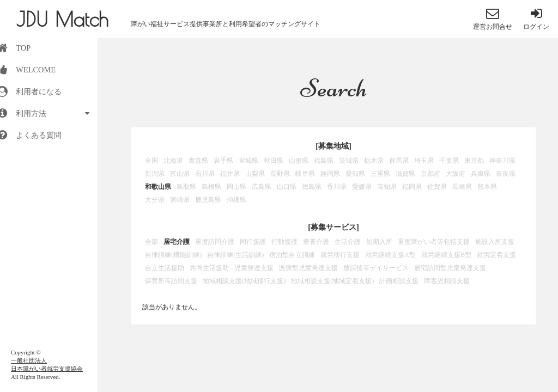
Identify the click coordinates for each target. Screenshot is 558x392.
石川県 (205, 174)
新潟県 (155, 174)
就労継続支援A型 (390, 255)
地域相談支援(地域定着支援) (332, 281)
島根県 (211, 187)
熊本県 (487, 187)
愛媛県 (362, 187)
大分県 (155, 200)
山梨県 (255, 174)
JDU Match (62, 19)
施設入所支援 (495, 242)
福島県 (324, 161)
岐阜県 (305, 174)
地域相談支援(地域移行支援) (244, 281)
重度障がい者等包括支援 (434, 242)
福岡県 (412, 187)
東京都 (474, 161)
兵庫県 (481, 174)
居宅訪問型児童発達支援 (450, 268)
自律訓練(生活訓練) (235, 255)
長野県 (280, 174)
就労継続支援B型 (446, 255)
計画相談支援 (399, 281)
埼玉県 (424, 161)
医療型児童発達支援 (308, 268)
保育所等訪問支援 (171, 281)
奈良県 (506, 174)
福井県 (230, 174)
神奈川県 (502, 161)
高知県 (387, 187)
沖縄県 (236, 200)
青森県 (198, 161)
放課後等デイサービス (376, 268)
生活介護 (348, 242)
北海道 (173, 161)
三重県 (380, 174)
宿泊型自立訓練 (292, 255)
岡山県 (236, 187)
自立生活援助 (165, 268)
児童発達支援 (254, 268)
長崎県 (462, 187)
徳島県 (312, 187)
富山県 (180, 174)
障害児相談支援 (447, 281)
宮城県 (248, 161)
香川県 (337, 187)
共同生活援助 (209, 268)
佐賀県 (437, 187)
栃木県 (374, 161)
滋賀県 (405, 174)
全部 (151, 242)
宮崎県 (180, 200)
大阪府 (456, 174)
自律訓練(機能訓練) (173, 255)
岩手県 (223, 161)
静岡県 (330, 174)
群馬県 (399, 161)
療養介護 (316, 242)
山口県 (287, 187)
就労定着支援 (496, 255)
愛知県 (355, 174)
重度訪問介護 (215, 242)
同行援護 (253, 242)
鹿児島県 (208, 200)
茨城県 (349, 161)
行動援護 (284, 242)
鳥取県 (186, 187)
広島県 (262, 187)
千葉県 (449, 161)
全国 (151, 161)
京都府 (430, 174)
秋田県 (274, 161)
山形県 (299, 161)
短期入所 (379, 242)
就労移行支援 (340, 255)
